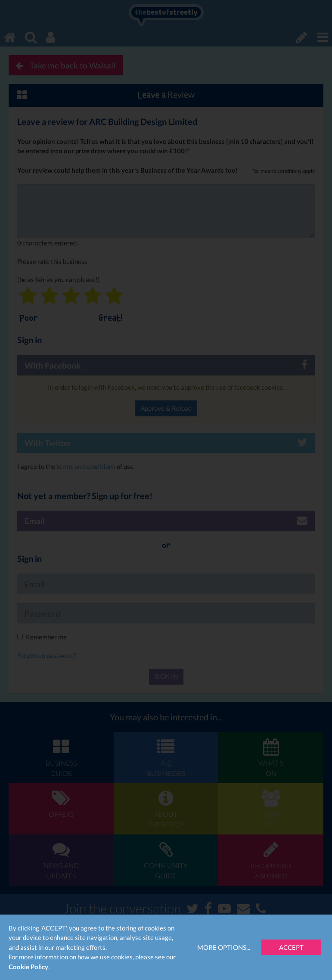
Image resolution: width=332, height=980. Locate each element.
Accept (291, 947)
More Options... (224, 947)
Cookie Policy (28, 967)
